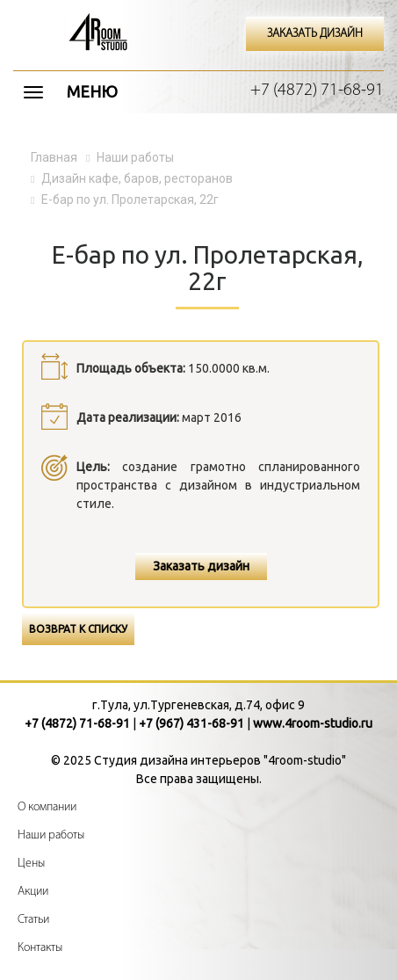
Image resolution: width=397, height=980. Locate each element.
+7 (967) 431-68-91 (191, 723)
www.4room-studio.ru (313, 723)
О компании (47, 807)
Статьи (33, 920)
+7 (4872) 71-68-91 (317, 91)
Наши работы (51, 835)
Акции (33, 892)
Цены (31, 864)
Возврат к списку (78, 629)
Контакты (40, 948)
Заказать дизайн (201, 566)
